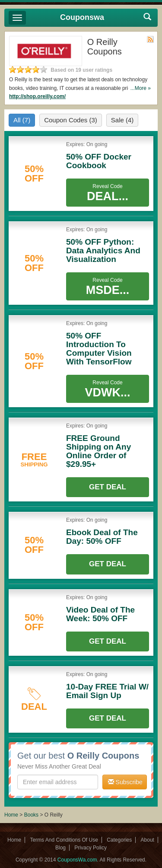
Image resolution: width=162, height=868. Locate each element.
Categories (119, 840)
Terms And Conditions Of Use (64, 840)
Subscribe (125, 782)
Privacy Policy (91, 848)
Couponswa (82, 17)
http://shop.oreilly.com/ (37, 96)
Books (31, 815)
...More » (141, 88)
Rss (150, 39)
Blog (60, 848)
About (148, 840)
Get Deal (108, 487)
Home (11, 815)
